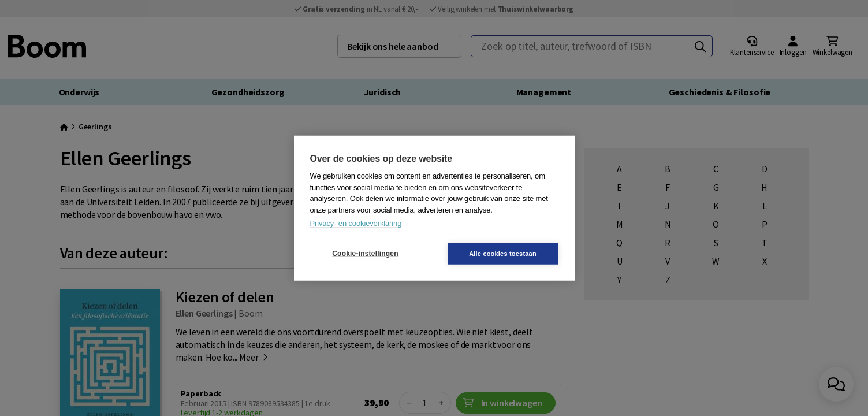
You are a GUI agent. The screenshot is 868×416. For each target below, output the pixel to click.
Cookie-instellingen (365, 254)
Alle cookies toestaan (503, 253)
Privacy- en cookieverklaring (356, 223)
